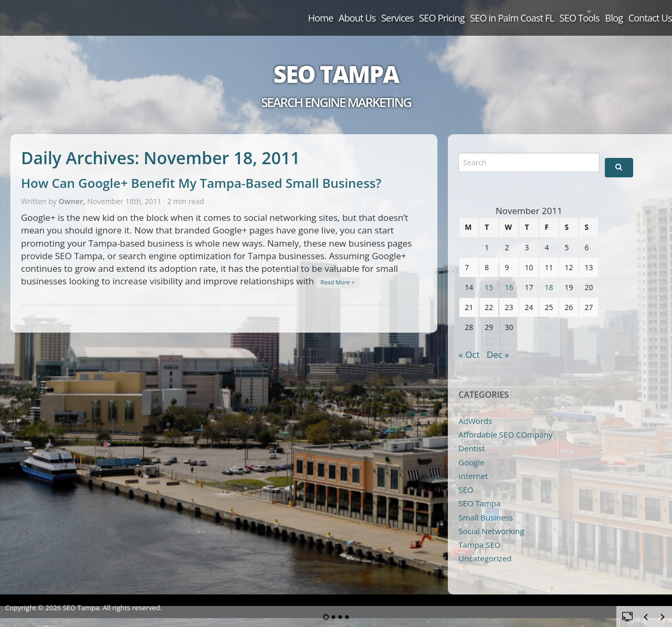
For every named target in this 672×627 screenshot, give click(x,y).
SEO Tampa (336, 62)
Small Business (486, 505)
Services (313, 12)
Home (209, 12)
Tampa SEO (479, 533)
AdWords (475, 409)
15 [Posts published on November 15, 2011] (489, 275)
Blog (592, 12)
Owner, (73, 189)
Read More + (338, 270)
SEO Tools (535, 12)
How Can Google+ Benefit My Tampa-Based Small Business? (201, 171)
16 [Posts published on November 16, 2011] (509, 275)
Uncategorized (485, 547)
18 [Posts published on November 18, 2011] (549, 275)
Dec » (498, 342)
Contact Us (641, 12)
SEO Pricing (371, 12)
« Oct (469, 342)
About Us (260, 12)
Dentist (471, 437)
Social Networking (491, 519)
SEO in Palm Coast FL (454, 12)
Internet (473, 464)
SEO (466, 478)
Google (471, 450)
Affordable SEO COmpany (505, 422)
